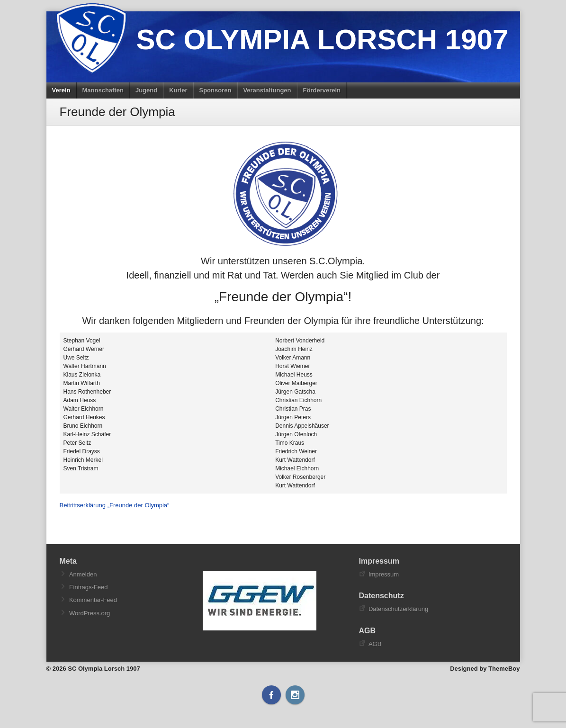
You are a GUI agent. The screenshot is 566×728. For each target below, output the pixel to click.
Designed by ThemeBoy (485, 669)
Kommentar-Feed (93, 600)
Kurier (178, 90)
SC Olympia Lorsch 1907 (323, 40)
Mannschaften (103, 90)
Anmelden (83, 574)
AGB (375, 644)
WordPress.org (90, 613)
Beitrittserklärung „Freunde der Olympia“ (115, 505)
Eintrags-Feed (89, 587)
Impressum (384, 574)
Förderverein (322, 90)
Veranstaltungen (267, 90)
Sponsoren (215, 90)
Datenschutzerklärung (398, 609)
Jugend (146, 90)
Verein (61, 90)
